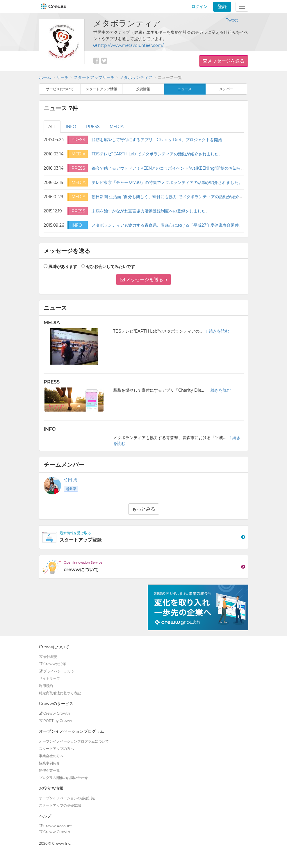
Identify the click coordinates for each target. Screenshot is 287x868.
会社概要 (48, 657)
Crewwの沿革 (53, 664)
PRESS (93, 127)
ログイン (199, 6)
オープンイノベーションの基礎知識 (67, 798)
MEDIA (117, 127)
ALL (52, 127)
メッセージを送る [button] (226, 61)
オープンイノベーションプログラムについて (74, 741)
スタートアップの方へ (56, 749)
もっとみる (144, 509)
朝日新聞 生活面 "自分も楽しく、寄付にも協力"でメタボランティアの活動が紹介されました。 (178, 197)
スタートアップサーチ (94, 77)
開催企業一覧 (49, 770)
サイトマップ (49, 678)
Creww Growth (55, 713)
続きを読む (218, 331)
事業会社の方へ (51, 756)
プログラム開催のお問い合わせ (63, 778)
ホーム (45, 77)
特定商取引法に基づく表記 (60, 693)
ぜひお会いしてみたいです (110, 267)
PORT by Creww (56, 721)
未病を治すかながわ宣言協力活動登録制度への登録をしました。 (151, 211)
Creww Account (55, 826)
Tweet (232, 20)
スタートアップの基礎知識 (60, 805)
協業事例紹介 (49, 763)
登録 (222, 7)
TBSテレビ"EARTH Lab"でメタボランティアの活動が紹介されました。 (157, 154)
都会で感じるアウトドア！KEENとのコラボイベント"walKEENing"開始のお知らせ (168, 168)
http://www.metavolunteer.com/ (129, 45)
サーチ (63, 77)
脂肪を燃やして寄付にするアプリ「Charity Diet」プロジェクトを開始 (157, 140)
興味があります (63, 267)
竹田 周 (71, 480)
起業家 (71, 489)
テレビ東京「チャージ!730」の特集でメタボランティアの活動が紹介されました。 (167, 182)
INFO (71, 127)
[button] (143, 279)
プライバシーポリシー (59, 671)
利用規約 (46, 686)
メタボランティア (136, 77)
